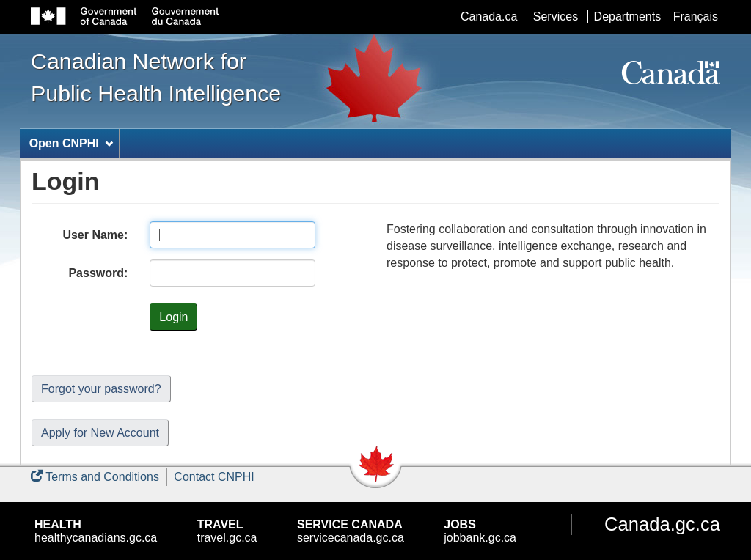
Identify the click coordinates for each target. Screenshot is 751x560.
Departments (628, 16)
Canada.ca (489, 16)
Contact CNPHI (214, 477)
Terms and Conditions (95, 477)
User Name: (95, 235)
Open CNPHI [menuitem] (71, 143)
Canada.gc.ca (662, 524)
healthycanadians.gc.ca (96, 531)
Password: (98, 273)
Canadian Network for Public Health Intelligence (156, 77)
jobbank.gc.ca (480, 531)
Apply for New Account (100, 433)
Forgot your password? (101, 389)
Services (556, 16)
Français (696, 16)
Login (173, 317)
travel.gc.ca (227, 531)
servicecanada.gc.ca (351, 531)
